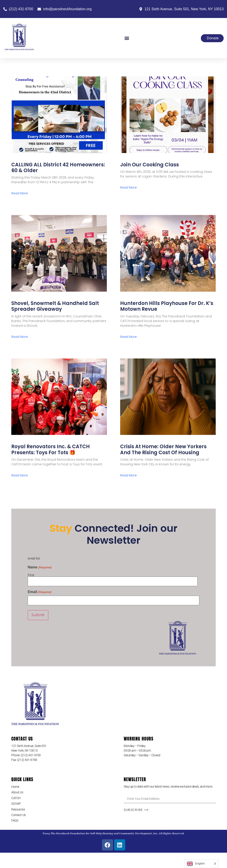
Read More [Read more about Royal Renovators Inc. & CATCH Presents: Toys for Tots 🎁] (20, 475)
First (31, 575)
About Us (17, 790)
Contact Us (19, 813)
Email (40, 591)
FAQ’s (15, 819)
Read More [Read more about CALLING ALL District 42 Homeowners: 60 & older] (20, 193)
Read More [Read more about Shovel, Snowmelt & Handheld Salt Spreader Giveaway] (20, 337)
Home (15, 785)
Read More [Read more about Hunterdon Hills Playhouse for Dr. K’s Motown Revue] (128, 337)
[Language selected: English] (201, 864)
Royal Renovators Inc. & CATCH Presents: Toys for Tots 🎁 (51, 449)
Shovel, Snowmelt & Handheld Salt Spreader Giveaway (55, 306)
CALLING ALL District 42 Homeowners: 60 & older (58, 168)
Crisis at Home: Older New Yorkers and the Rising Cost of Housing (163, 449)
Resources (18, 808)
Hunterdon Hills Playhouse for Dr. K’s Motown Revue (167, 306)
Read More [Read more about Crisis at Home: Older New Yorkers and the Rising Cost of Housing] (128, 475)
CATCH (16, 796)
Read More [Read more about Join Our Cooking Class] (128, 187)
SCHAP (16, 802)
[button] (127, 38)
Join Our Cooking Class (150, 165)
